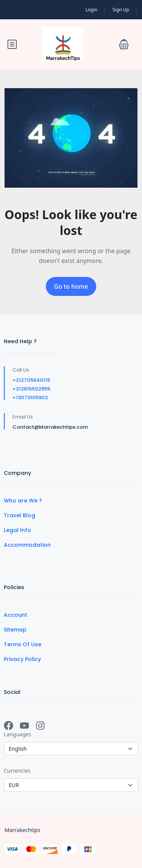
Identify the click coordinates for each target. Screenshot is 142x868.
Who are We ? (23, 501)
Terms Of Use (23, 644)
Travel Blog (20, 515)
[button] (124, 44)
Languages (17, 734)
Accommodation (27, 545)
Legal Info (17, 530)
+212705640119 (31, 380)
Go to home (71, 286)
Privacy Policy (22, 659)
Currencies (17, 771)
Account (16, 615)
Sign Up (121, 10)
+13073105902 (30, 397)
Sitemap (15, 630)
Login (91, 10)
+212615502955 (31, 389)
